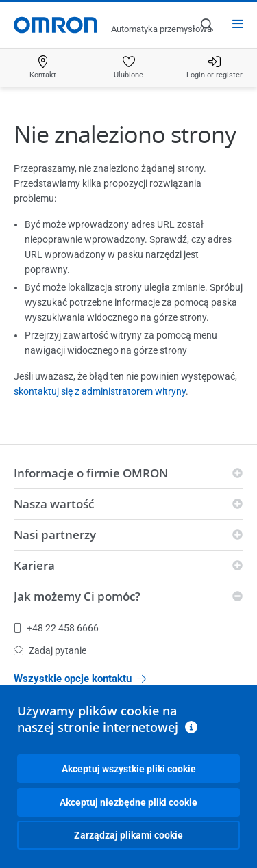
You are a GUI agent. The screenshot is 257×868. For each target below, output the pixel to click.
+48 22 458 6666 (56, 628)
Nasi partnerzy (55, 535)
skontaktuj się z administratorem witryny (100, 391)
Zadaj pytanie (50, 650)
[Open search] (206, 25)
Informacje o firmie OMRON (91, 473)
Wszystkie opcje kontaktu (80, 679)
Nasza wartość (54, 504)
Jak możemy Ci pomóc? (77, 596)
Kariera (34, 565)
